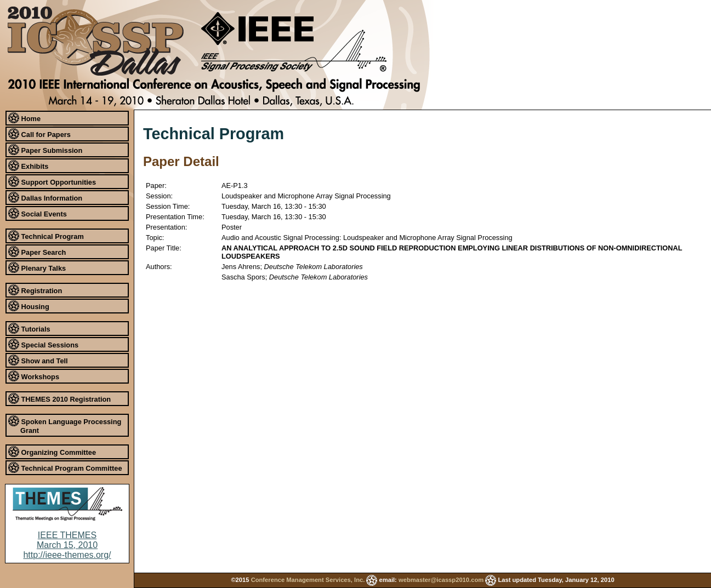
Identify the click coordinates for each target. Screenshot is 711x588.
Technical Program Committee (65, 467)
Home (24, 118)
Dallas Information (45, 197)
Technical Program (46, 236)
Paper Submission (45, 150)
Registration (35, 290)
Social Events (38, 213)
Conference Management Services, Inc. (308, 580)
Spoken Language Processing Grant (65, 425)
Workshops (34, 376)
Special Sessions (43, 344)
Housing (29, 306)
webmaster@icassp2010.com (441, 580)
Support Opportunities (52, 181)
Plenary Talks (37, 267)
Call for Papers (39, 134)
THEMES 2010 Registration (59, 398)
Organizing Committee (52, 452)
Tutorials (29, 328)
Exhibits (28, 165)
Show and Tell (38, 360)
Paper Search (37, 252)
